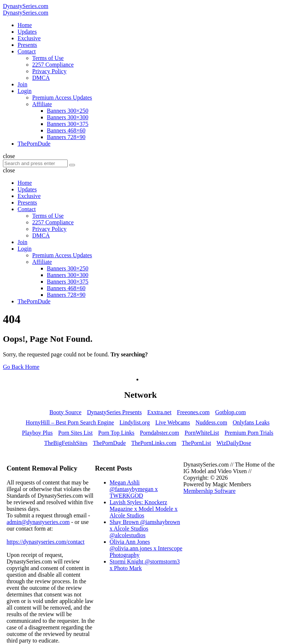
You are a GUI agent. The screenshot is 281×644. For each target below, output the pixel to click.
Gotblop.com (231, 412)
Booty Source (65, 412)
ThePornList (196, 443)
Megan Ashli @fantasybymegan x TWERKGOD (134, 489)
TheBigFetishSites (66, 443)
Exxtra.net (159, 412)
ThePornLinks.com (154, 443)
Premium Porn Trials (249, 433)
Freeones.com (193, 412)
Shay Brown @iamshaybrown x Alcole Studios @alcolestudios (145, 529)
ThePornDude (109, 443)
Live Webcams (173, 422)
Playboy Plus (37, 433)
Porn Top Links (116, 433)
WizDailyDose (234, 443)
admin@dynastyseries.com (38, 522)
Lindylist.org (135, 422)
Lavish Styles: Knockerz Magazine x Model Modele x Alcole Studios (144, 509)
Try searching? (129, 354)
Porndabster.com (159, 433)
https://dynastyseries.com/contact (46, 542)
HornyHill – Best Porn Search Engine (70, 422)
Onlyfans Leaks (251, 422)
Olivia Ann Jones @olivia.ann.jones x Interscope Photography (146, 548)
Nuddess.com (211, 422)
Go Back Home (21, 367)
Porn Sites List (75, 433)
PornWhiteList (202, 433)
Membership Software (209, 491)
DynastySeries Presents (115, 412)
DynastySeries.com (26, 6)
